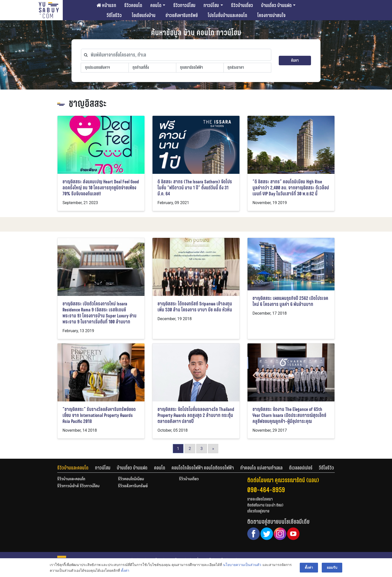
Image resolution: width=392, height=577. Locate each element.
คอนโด (156, 5)
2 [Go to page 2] (190, 449)
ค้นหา (295, 60)
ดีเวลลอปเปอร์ (301, 468)
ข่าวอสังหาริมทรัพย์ (182, 15)
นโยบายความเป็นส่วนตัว (242, 565)
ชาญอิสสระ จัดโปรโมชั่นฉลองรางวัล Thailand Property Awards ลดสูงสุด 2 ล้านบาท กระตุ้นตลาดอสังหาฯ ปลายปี (196, 415)
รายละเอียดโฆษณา (260, 499)
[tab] (76, 468)
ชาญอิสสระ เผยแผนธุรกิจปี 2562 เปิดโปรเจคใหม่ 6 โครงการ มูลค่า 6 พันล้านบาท (290, 301)
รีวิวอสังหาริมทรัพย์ (133, 486)
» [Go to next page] (213, 449)
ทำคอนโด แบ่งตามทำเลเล (261, 468)
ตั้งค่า (125, 570)
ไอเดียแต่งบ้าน (144, 15)
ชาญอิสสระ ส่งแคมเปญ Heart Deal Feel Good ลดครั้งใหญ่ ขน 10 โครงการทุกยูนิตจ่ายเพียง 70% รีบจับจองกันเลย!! (101, 188)
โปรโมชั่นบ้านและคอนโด (227, 15)
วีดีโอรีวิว (114, 15)
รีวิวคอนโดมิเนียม (131, 479)
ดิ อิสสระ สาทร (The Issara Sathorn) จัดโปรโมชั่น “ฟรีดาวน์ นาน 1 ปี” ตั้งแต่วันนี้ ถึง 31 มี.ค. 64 (195, 188)
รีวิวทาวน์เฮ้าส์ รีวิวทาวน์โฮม (78, 486)
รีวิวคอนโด (133, 5)
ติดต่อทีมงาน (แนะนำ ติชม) (265, 505)
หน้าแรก (106, 5)
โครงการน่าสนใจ (271, 15)
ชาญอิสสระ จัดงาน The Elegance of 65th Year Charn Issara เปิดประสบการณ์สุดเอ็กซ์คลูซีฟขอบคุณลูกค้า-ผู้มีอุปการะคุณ (289, 415)
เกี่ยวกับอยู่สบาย (258, 511)
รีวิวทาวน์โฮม (184, 5)
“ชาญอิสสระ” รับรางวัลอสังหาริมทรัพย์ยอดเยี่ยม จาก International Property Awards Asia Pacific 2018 (99, 415)
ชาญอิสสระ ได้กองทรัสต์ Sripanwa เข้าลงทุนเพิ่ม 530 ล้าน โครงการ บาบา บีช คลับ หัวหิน (195, 307)
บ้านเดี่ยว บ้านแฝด (276, 5)
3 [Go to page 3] (202, 449)
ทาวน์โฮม (211, 5)
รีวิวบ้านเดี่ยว (242, 5)
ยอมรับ (332, 567)
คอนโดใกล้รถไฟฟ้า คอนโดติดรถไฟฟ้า (203, 468)
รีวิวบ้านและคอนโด (73, 468)
